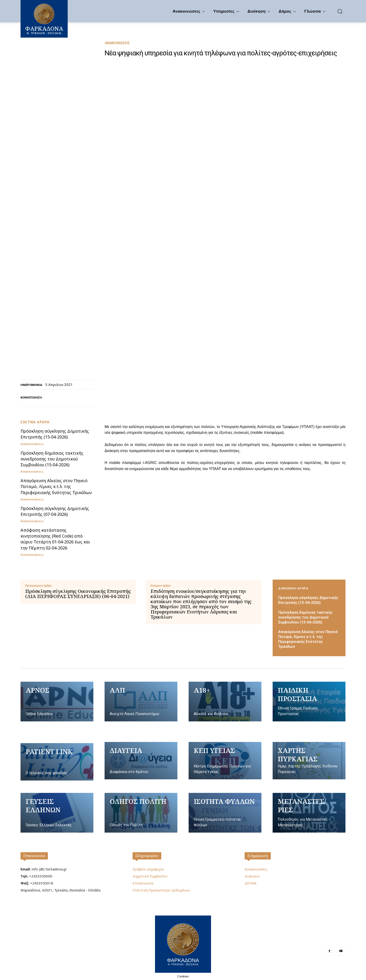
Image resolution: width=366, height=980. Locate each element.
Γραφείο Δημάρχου (148, 869)
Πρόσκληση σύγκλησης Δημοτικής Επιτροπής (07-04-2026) (55, 511)
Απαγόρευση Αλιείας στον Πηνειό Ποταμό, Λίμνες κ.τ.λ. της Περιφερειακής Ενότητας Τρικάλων (56, 486)
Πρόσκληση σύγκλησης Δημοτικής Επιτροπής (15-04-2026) (55, 434)
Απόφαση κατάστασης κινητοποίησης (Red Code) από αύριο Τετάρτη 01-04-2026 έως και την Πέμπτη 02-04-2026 (55, 539)
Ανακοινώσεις (117, 43)
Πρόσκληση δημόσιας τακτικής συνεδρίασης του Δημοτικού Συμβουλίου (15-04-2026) (52, 459)
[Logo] (183, 944)
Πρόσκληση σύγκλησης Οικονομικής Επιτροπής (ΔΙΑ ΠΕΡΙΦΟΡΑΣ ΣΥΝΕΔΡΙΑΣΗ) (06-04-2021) (78, 594)
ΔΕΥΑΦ (251, 883)
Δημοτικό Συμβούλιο (150, 876)
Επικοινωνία (34, 856)
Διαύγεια (252, 876)
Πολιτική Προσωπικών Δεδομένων (161, 890)
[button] (340, 11)
